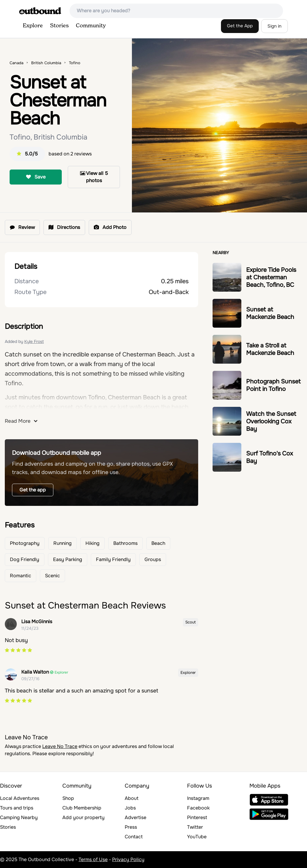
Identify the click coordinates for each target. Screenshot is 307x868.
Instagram (198, 798)
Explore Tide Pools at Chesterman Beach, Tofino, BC (271, 277)
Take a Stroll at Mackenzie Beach (270, 349)
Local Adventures (20, 798)
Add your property (83, 817)
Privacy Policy (128, 859)
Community (91, 26)
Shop (68, 798)
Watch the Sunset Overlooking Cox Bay (271, 421)
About (132, 798)
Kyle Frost (34, 341)
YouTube (197, 837)
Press (131, 827)
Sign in (274, 26)
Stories (59, 26)
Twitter (195, 827)
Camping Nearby (19, 817)
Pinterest (197, 817)
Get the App (240, 26)
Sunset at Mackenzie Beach (270, 313)
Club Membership (82, 808)
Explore (33, 26)
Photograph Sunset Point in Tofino (273, 385)
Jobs (130, 808)
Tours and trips (17, 808)
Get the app (33, 490)
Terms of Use (93, 859)
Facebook (198, 808)
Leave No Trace (60, 746)
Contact (134, 837)
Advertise (136, 817)
